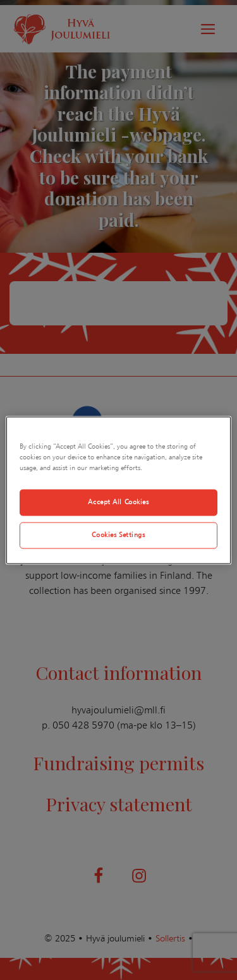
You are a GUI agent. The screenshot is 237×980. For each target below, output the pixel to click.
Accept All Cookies (118, 502)
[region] (118, 490)
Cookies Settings (118, 535)
